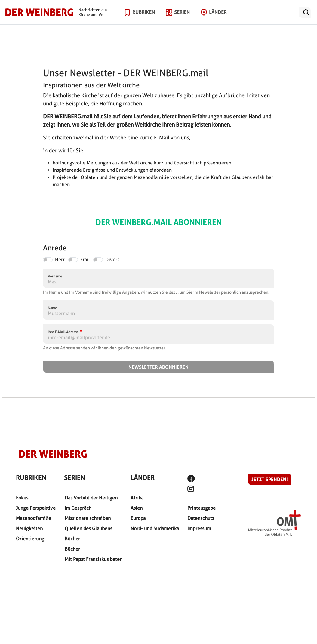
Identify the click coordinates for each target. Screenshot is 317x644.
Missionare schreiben (88, 518)
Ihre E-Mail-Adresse (63, 332)
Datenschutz (201, 518)
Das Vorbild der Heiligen (91, 498)
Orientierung (30, 539)
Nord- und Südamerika (155, 528)
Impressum (199, 528)
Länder (218, 19)
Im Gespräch (78, 508)
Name (52, 308)
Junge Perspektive (36, 508)
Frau (85, 259)
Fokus (22, 498)
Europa (138, 518)
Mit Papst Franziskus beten (94, 559)
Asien (137, 508)
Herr (60, 259)
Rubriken (144, 19)
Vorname (55, 276)
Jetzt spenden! (270, 479)
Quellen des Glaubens (88, 528)
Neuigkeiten (29, 528)
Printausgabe (202, 508)
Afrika (137, 498)
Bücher (72, 539)
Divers (112, 259)
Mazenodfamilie (34, 518)
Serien (182, 19)
